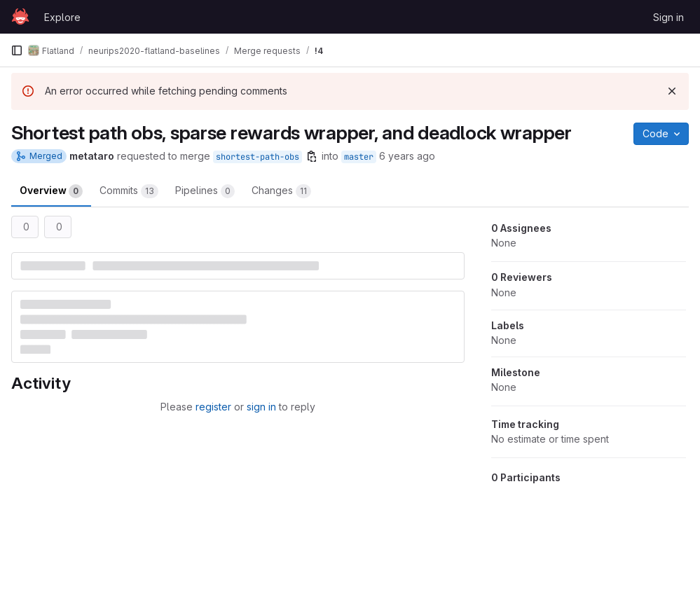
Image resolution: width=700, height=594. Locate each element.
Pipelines (205, 191)
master (359, 157)
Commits (129, 191)
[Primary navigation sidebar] (17, 50)
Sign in (668, 17)
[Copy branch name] (312, 156)
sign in (261, 407)
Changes (281, 191)
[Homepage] (20, 17)
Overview (51, 191)
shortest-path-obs (258, 157)
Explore (62, 17)
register (213, 407)
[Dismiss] (672, 91)
